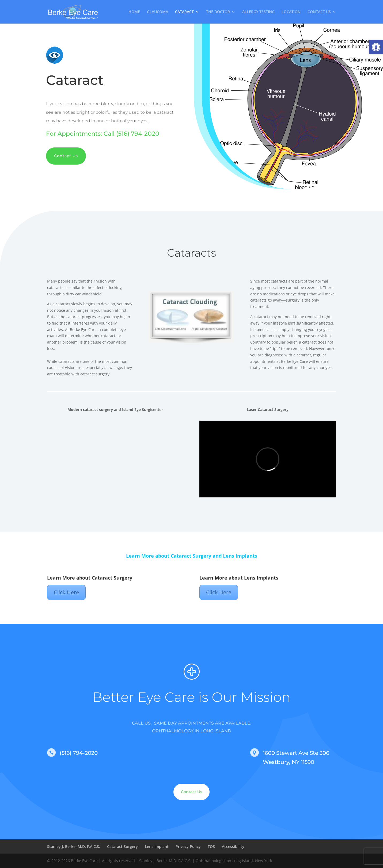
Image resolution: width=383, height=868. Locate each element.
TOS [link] (211, 846)
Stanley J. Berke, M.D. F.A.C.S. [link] (74, 846)
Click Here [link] (66, 592)
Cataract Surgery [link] (122, 846)
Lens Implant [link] (157, 846)
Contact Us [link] (66, 156)
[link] (376, 47)
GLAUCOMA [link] (158, 12)
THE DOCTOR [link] (218, 12)
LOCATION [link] (291, 12)
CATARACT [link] (184, 12)
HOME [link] (134, 12)
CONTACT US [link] (319, 12)
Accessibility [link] (233, 846)
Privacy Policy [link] (188, 846)
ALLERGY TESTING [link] (258, 12)
